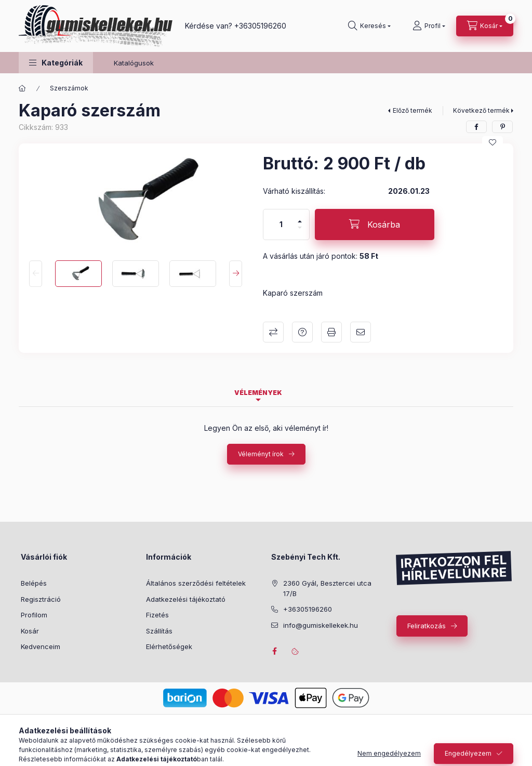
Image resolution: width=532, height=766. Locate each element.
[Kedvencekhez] (493, 142)
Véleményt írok (261, 454)
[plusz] (300, 217)
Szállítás (159, 631)
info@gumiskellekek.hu (321, 625)
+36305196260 (260, 26)
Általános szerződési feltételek (196, 583)
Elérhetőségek (169, 646)
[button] (56, 63)
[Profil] (429, 26)
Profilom (34, 615)
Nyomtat (331, 332)
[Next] (236, 274)
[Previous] (36, 274)
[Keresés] (369, 26)
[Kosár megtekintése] (485, 26)
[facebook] (476, 127)
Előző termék (413, 110)
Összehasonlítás (273, 332)
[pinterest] (502, 127)
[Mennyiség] (281, 224)
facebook (274, 651)
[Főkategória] (22, 88)
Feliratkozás (427, 626)
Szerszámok (69, 88)
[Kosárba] (375, 224)
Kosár (30, 631)
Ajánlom (361, 332)
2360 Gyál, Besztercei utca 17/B (327, 588)
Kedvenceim (41, 646)
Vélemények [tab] (258, 393)
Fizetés (157, 615)
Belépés (34, 583)
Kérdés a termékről (302, 332)
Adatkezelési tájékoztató (186, 599)
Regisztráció (41, 599)
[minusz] (300, 232)
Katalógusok (134, 63)
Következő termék (481, 110)
